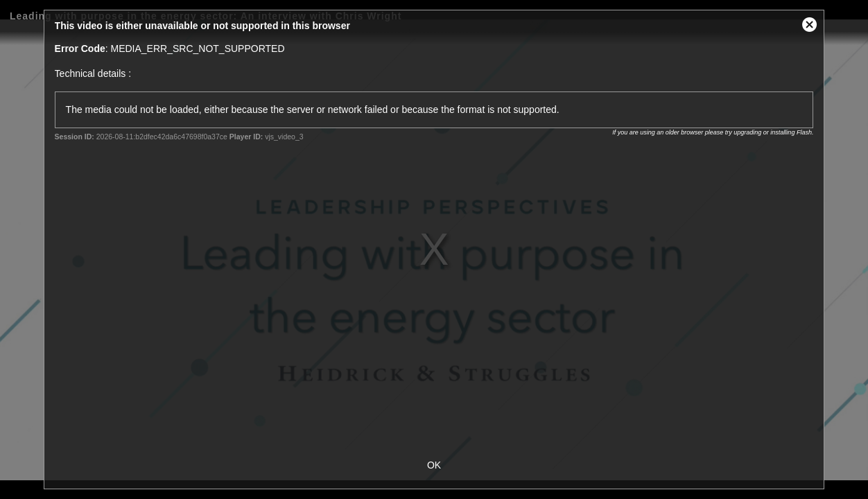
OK (434, 465)
